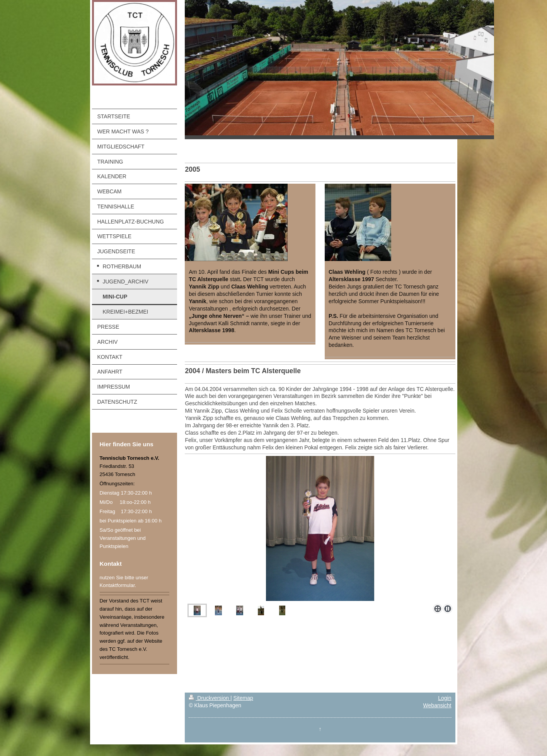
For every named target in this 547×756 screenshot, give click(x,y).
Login (445, 698)
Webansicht (437, 705)
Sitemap (243, 698)
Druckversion (209, 698)
